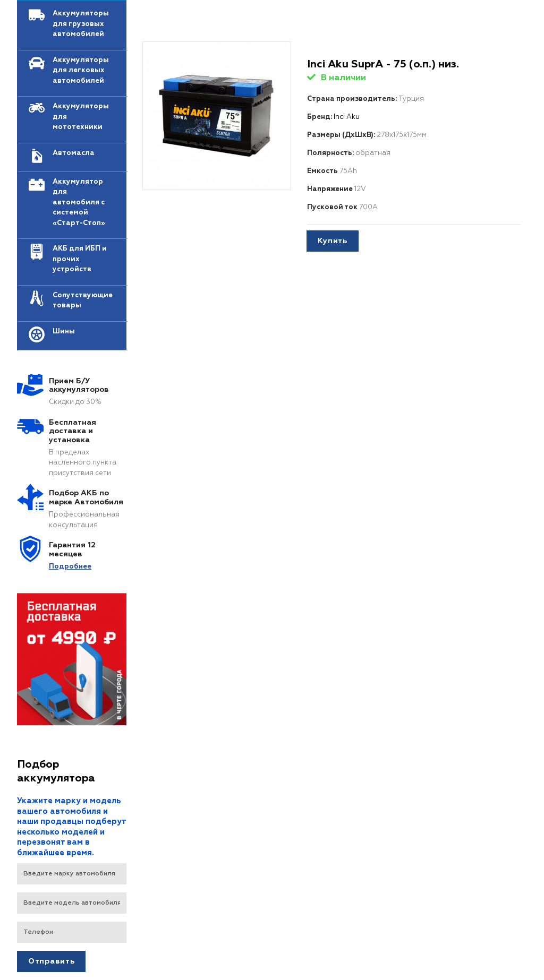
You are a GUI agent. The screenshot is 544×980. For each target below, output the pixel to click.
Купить (333, 241)
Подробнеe (70, 567)
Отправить (51, 961)
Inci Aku (347, 117)
